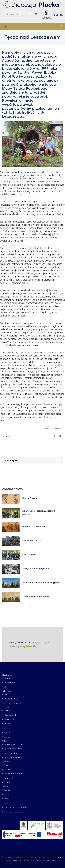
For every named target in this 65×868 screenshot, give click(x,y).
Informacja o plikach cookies (14, 812)
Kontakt (5, 787)
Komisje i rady (9, 778)
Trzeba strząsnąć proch (36, 597)
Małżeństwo (8, 724)
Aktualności (8, 678)
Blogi (6, 687)
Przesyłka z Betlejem (34, 527)
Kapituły (7, 782)
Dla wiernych (7, 675)
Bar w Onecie (30, 499)
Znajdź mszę (15, 14)
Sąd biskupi (8, 769)
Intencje (7, 737)
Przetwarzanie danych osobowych (15, 807)
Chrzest (7, 711)
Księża (6, 803)
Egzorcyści (8, 732)
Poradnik (5, 707)
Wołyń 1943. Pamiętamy (36, 569)
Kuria (6, 765)
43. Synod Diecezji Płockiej (13, 703)
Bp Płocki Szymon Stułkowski (14, 744)
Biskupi (5, 741)
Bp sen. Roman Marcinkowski (14, 757)
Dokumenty (6, 691)
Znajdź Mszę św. (10, 683)
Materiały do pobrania (11, 699)
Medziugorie (29, 555)
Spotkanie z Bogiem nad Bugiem (40, 583)
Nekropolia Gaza (32, 541)
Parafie (6, 799)
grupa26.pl (56, 861)
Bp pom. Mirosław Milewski (13, 749)
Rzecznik (7, 790)
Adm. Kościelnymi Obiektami (14, 774)
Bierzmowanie (9, 719)
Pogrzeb (7, 728)
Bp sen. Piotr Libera (11, 753)
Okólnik (7, 694)
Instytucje (6, 762)
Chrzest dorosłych (10, 715)
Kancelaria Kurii (10, 794)
